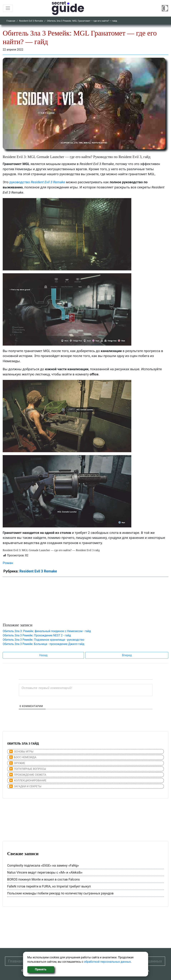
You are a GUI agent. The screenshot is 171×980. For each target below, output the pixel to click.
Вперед (127, 655)
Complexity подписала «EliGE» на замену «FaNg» (43, 865)
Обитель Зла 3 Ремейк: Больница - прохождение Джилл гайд (44, 644)
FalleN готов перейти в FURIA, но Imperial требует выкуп (49, 886)
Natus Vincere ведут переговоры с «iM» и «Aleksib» (45, 872)
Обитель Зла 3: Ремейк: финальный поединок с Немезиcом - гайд (47, 631)
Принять (41, 969)
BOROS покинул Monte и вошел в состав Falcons (43, 879)
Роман (8, 563)
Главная (11, 21)
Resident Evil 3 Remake (31, 21)
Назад (43, 655)
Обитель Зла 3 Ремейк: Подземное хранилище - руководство (44, 640)
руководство (37, 182)
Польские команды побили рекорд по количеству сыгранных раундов (60, 893)
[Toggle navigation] (8, 8)
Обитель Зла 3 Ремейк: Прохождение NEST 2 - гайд (37, 635)
